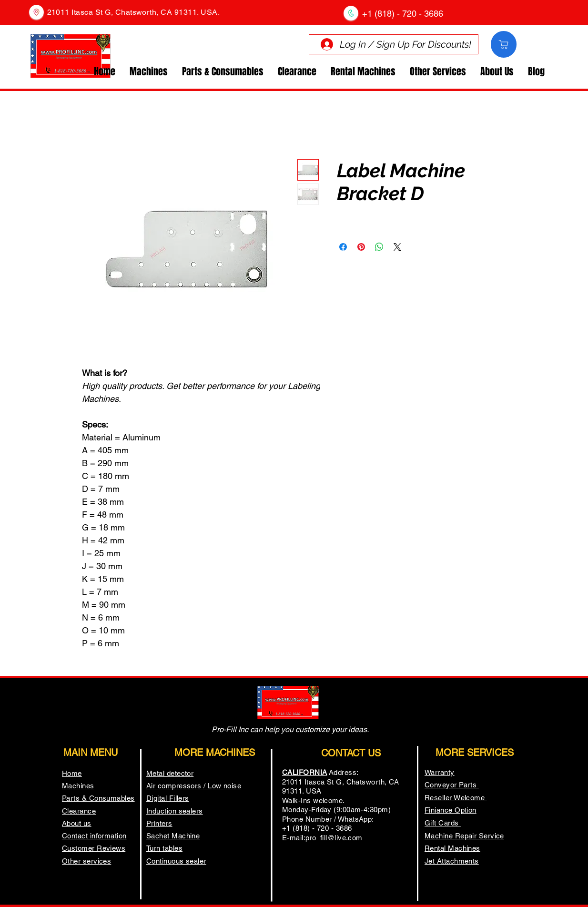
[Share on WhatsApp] (379, 247)
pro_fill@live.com (334, 838)
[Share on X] (397, 247)
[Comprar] (504, 44)
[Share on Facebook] (343, 247)
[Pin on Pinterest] (361, 247)
